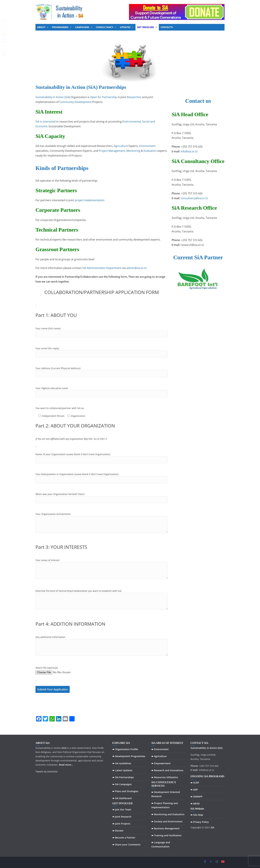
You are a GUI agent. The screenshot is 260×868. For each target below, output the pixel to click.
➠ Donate (118, 831)
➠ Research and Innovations (167, 770)
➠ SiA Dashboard (122, 798)
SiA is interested (46, 122)
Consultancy (195, 161)
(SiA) (220, 748)
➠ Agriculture (159, 756)
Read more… (66, 765)
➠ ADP (194, 790)
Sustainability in (200, 748)
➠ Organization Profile (125, 749)
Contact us (198, 101)
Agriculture (121, 146)
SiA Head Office (190, 114)
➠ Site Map (197, 815)
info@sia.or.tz (189, 151)
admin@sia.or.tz (136, 268)
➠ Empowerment (161, 763)
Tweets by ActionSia (47, 771)
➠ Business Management (165, 828)
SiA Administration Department (102, 268)
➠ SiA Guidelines (122, 763)
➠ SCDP (195, 783)
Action (213, 748)
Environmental (132, 122)
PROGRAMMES (62, 27)
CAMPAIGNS (84, 27)
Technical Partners (57, 230)
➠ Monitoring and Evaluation (168, 814)
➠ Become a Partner (124, 838)
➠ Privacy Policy (200, 822)
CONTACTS (167, 27)
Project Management (112, 151)
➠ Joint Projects (121, 824)
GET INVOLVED (147, 27)
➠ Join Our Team (122, 809)
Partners (67, 190)
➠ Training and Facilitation (166, 835)
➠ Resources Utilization (165, 777)
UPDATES (127, 27)
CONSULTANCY (106, 27)
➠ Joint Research (122, 817)
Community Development (75, 102)
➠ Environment (160, 749)
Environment (147, 146)
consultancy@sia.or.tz (194, 198)
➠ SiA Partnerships (123, 777)
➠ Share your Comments (126, 845)
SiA (67, 97)
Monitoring (133, 151)
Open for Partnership (104, 97)
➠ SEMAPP (196, 797)
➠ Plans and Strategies (125, 791)
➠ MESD (195, 804)
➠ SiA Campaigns (122, 784)
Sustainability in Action (50, 97)
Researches (134, 97)
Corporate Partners (58, 210)
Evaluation (150, 151)
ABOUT (43, 27)
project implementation (90, 200)
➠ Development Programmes (129, 756)
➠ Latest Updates (122, 770)
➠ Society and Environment (167, 821)
